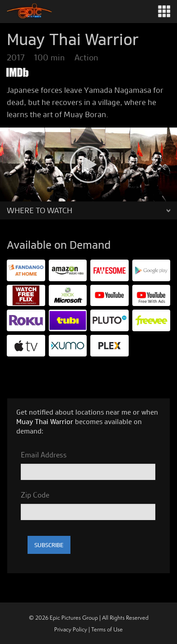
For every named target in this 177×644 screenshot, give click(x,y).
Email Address (44, 455)
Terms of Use (107, 629)
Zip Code (35, 495)
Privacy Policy (71, 629)
